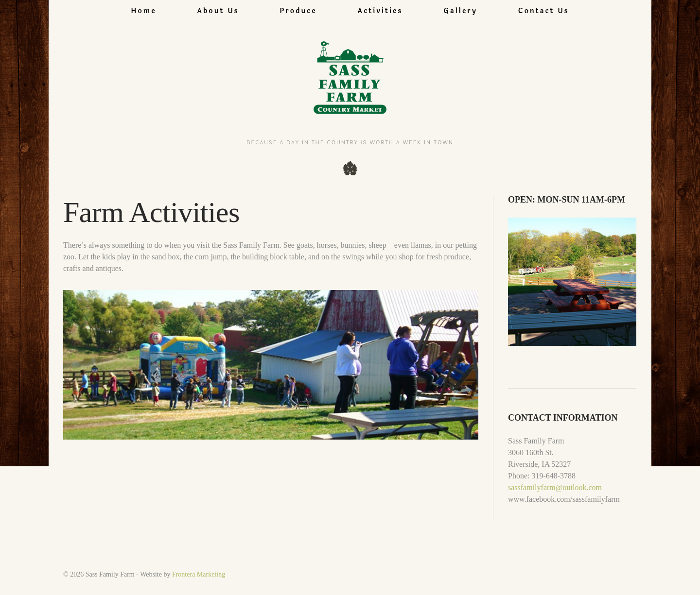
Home (143, 11)
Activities (380, 11)
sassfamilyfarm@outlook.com (555, 487)
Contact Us (544, 11)
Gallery (460, 11)
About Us (218, 11)
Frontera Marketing (199, 574)
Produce (298, 11)
